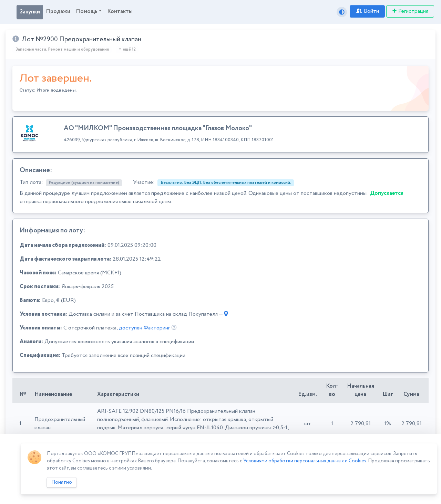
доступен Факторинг (144, 328)
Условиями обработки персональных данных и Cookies (305, 461)
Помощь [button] (87, 12)
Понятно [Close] (62, 482)
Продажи (58, 12)
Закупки (30, 12)
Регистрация (410, 11)
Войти (367, 11)
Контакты (120, 12)
